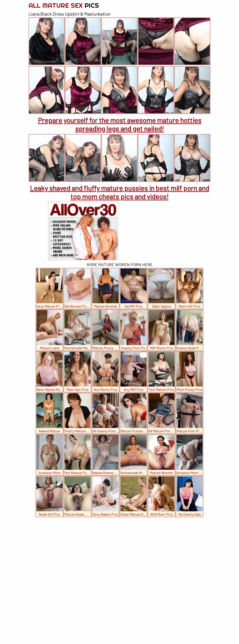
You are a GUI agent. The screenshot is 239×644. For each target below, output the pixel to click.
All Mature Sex (64, 5)
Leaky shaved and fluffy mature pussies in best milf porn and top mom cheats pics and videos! (119, 192)
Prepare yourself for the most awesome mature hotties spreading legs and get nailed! (120, 124)
